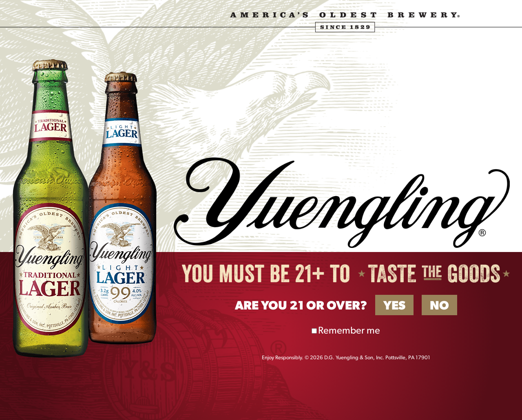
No (439, 306)
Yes (394, 306)
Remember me (349, 331)
